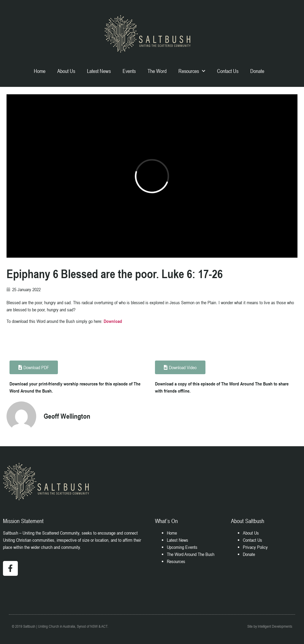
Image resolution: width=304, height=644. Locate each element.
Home (40, 71)
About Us (66, 71)
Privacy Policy (255, 547)
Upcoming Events (182, 547)
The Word (157, 71)
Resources (192, 71)
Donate (257, 71)
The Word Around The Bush (191, 554)
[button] (180, 367)
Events (129, 71)
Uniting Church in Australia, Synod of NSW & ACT (73, 626)
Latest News (99, 71)
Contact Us (228, 71)
